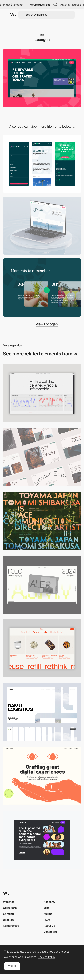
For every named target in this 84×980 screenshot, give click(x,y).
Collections (10, 908)
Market (48, 914)
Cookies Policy (46, 957)
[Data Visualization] (42, 393)
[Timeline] (42, 288)
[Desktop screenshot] (42, 712)
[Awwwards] (13, 15)
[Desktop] (42, 457)
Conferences (11, 926)
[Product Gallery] (42, 649)
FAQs (47, 920)
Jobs (46, 908)
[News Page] (42, 226)
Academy (50, 902)
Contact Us (50, 932)
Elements (9, 914)
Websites (9, 902)
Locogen (42, 40)
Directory (9, 920)
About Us (49, 926)
